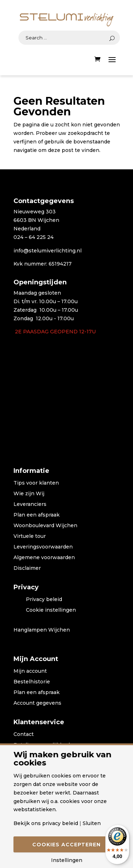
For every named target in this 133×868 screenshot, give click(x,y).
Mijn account (30, 671)
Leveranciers (30, 504)
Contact (24, 735)
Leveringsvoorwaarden (43, 547)
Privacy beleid (44, 600)
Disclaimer (27, 568)
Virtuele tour (30, 536)
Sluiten (92, 823)
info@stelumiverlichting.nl (48, 251)
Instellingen (67, 860)
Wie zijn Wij (29, 494)
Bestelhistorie (32, 682)
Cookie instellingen (51, 610)
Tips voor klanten (36, 483)
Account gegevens (37, 703)
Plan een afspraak (37, 515)
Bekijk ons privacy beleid (46, 823)
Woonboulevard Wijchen (45, 526)
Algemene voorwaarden (44, 558)
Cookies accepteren (66, 845)
